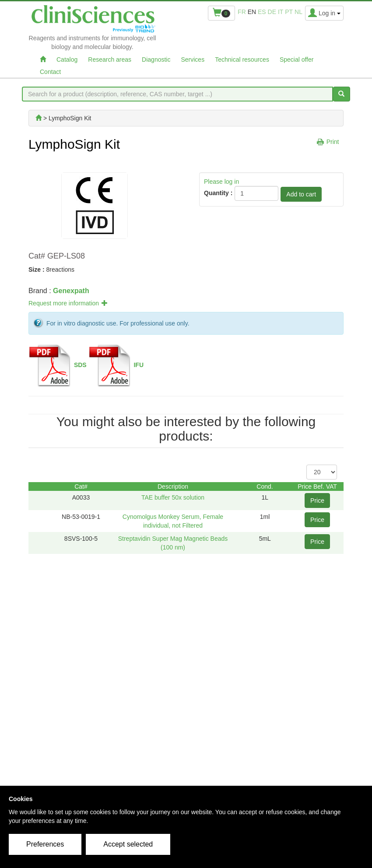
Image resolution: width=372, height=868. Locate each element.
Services (193, 59)
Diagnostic (156, 59)
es (262, 12)
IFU (139, 365)
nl (298, 12)
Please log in (221, 182)
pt (289, 12)
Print (333, 142)
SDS (80, 365)
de (272, 12)
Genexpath (71, 291)
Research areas (110, 59)
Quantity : (218, 193)
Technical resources (242, 59)
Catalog (67, 59)
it (281, 12)
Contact (50, 72)
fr (242, 12)
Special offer (297, 59)
